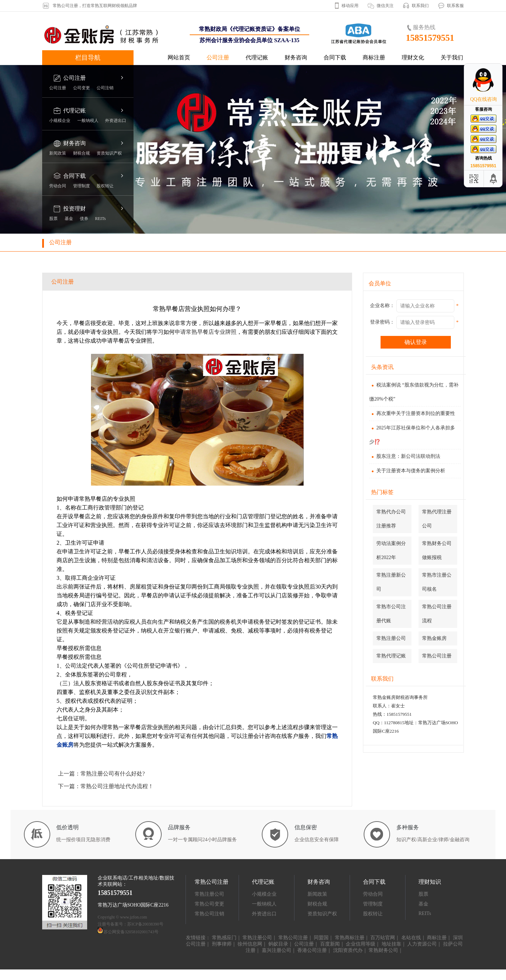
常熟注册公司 (391, 638)
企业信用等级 (361, 944)
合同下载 (335, 57)
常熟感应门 (224, 938)
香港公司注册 (312, 950)
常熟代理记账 (391, 656)
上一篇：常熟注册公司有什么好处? (101, 774)
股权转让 (105, 186)
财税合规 (82, 153)
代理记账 (257, 57)
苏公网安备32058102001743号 (131, 932)
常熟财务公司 (383, 950)
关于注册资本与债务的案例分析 (407, 471)
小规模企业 (60, 121)
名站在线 (411, 938)
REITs (101, 219)
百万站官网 (383, 938)
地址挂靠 (391, 944)
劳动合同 (58, 186)
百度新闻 (330, 944)
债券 (84, 219)
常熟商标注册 (350, 938)
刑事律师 (222, 944)
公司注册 (218, 57)
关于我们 (452, 57)
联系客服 (455, 6)
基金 (69, 219)
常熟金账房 (434, 638)
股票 (53, 219)
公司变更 (82, 88)
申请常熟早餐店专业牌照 (206, 332)
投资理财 (74, 209)
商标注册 (374, 57)
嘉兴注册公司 (277, 950)
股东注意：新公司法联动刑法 (405, 456)
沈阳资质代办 (348, 950)
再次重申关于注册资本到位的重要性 (412, 413)
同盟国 (321, 938)
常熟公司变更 (209, 904)
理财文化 (413, 57)
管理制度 (82, 186)
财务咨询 (296, 57)
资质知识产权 (109, 153)
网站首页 (179, 57)
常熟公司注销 (209, 914)
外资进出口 (116, 121)
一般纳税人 (88, 121)
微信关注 (385, 6)
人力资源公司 (422, 944)
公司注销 (105, 88)
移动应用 (350, 6)
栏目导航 (88, 58)
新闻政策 (58, 153)
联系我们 (420, 6)
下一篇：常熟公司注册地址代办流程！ (106, 786)
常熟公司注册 (437, 656)
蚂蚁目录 (278, 944)
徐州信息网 (250, 944)
